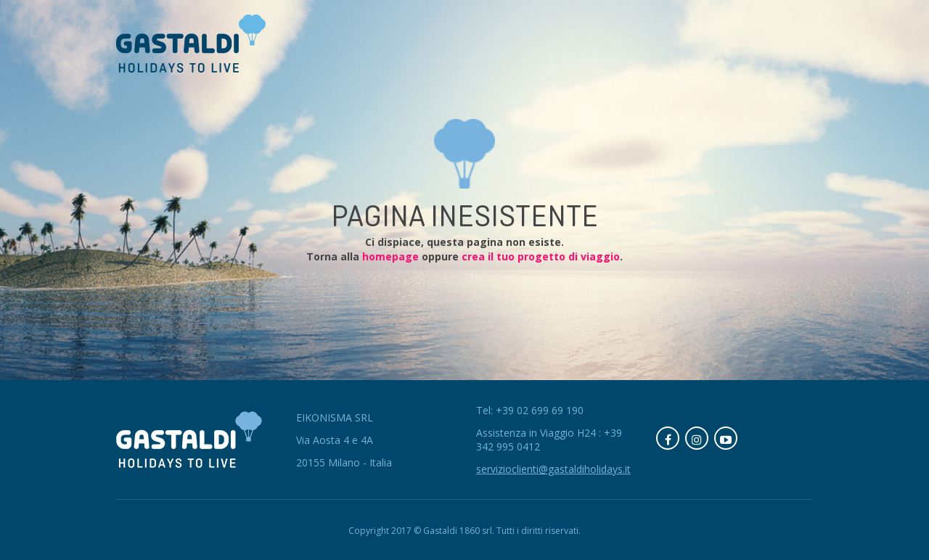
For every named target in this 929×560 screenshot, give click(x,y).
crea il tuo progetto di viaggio (541, 256)
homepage (390, 256)
